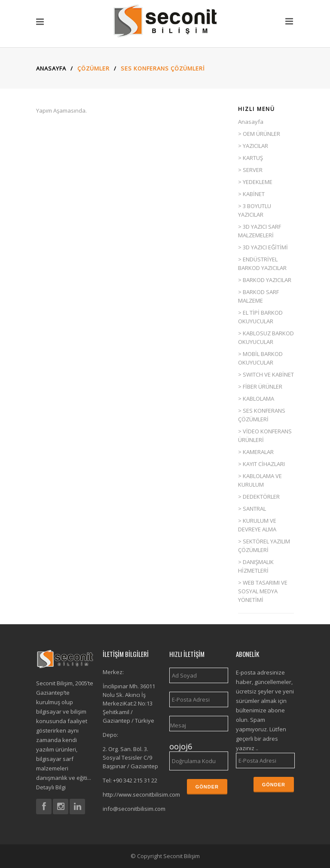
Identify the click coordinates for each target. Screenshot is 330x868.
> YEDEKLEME (255, 182)
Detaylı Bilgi (51, 787)
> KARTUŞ (251, 158)
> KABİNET (251, 194)
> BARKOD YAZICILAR (265, 280)
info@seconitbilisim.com (134, 809)
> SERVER (250, 170)
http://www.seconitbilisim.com (141, 794)
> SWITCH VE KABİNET (266, 374)
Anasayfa (52, 68)
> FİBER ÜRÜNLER (260, 386)
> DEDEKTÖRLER (259, 497)
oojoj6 (181, 746)
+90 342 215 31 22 (135, 780)
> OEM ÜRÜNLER (259, 134)
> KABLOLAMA (256, 399)
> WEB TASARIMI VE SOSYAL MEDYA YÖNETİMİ (263, 591)
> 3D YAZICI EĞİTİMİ (263, 247)
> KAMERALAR (256, 452)
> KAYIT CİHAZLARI (261, 464)
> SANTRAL (252, 509)
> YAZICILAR (253, 146)
